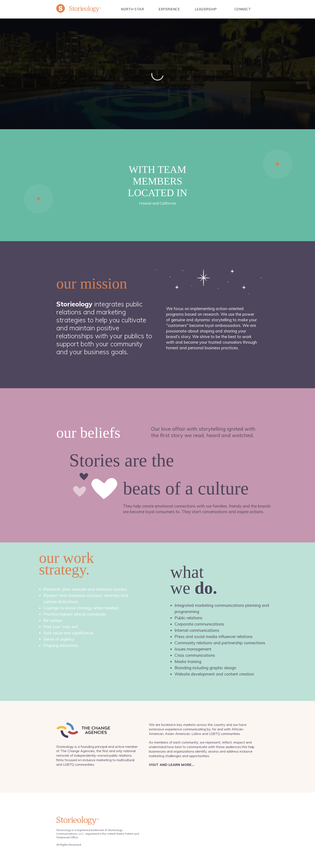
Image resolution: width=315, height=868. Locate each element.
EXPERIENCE (169, 9)
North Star (132, 9)
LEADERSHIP (206, 9)
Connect (243, 9)
